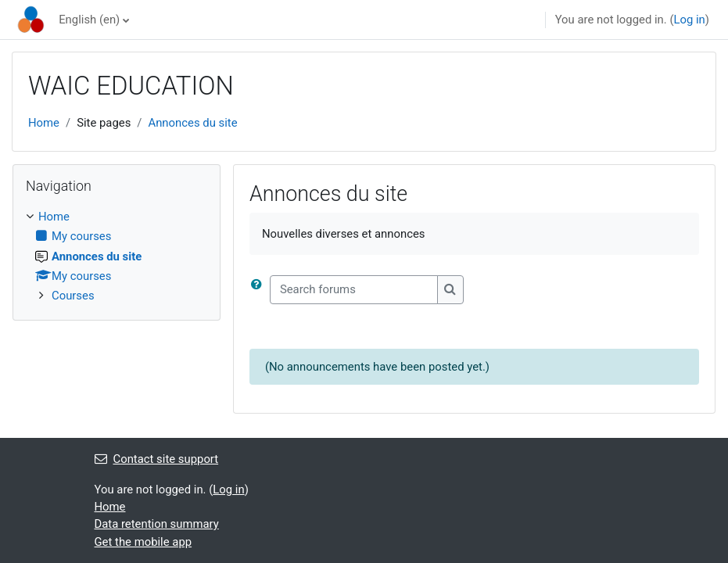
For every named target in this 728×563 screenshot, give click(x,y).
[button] (260, 289)
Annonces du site (192, 123)
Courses (73, 296)
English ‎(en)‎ (89, 20)
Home (44, 123)
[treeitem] (117, 256)
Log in (689, 20)
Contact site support (157, 459)
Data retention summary (157, 524)
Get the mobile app (143, 542)
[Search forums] (354, 289)
